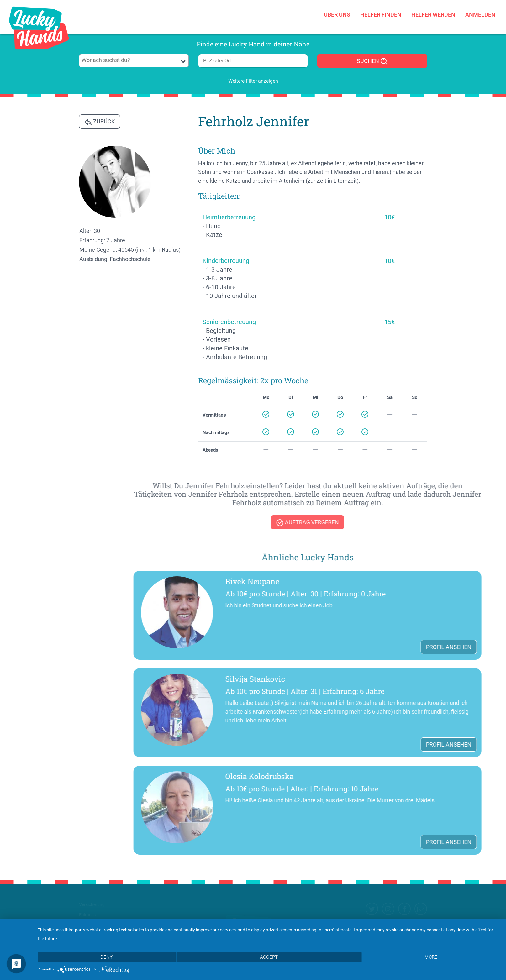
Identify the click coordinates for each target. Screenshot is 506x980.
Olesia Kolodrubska (403, 776)
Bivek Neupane (396, 581)
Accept (269, 957)
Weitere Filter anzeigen (253, 81)
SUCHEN (372, 61)
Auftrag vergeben (451, 523)
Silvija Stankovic (399, 679)
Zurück (100, 122)
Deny (106, 957)
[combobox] (134, 61)
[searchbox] (134, 60)
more (431, 957)
